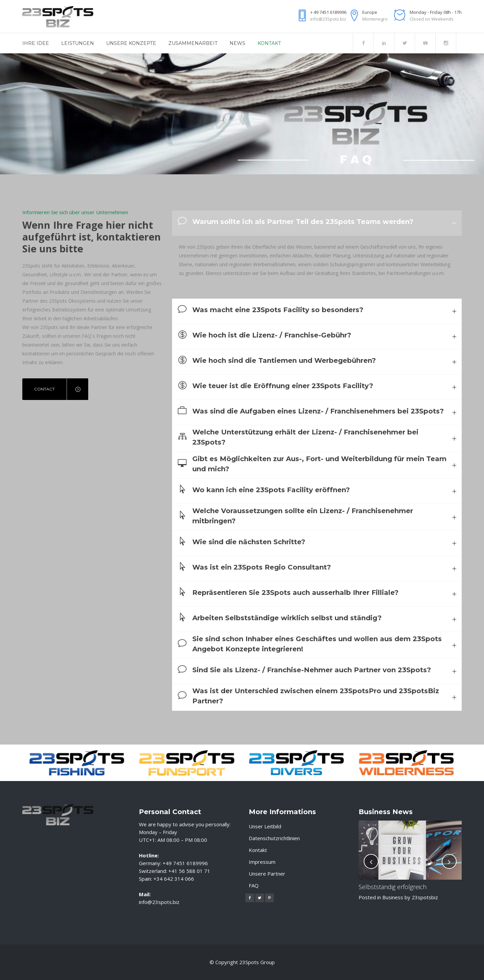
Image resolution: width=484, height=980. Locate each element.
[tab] (317, 223)
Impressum (262, 862)
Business (393, 897)
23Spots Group (257, 962)
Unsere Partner (267, 874)
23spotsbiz (425, 897)
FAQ (254, 885)
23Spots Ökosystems (72, 301)
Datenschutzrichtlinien (274, 838)
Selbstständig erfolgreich (393, 887)
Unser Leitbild (265, 826)
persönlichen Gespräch (91, 354)
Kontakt (258, 850)
